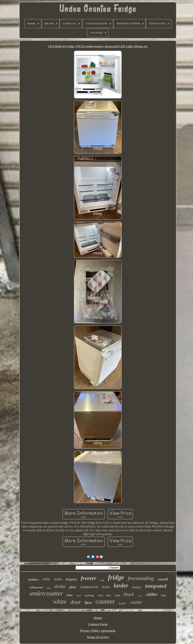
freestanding (141, 578)
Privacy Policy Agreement (98, 631)
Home (98, 618)
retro (49, 588)
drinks (60, 586)
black (129, 594)
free (109, 595)
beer (164, 595)
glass (73, 587)
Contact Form (98, 624)
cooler (136, 602)
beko (70, 595)
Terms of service (98, 637)
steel (79, 595)
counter (105, 601)
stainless (33, 580)
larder (121, 586)
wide (102, 580)
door (76, 602)
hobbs (58, 579)
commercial (89, 587)
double (122, 603)
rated (117, 595)
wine (46, 579)
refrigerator (36, 587)
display (137, 587)
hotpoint (72, 579)
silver (140, 596)
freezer (88, 578)
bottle (106, 587)
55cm (100, 595)
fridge (116, 577)
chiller (152, 594)
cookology (89, 595)
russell (163, 579)
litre (88, 603)
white (60, 602)
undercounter (46, 593)
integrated (156, 586)
